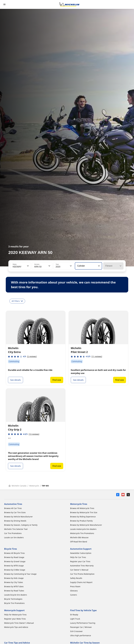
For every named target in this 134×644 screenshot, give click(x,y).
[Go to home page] (69, 4)
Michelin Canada (17, 486)
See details (16, 380)
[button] (28, 266)
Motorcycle (34, 486)
